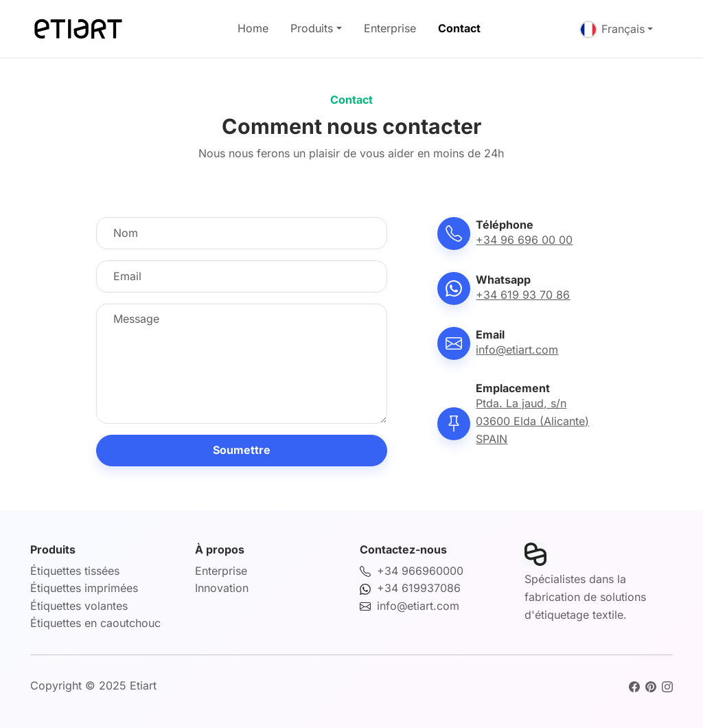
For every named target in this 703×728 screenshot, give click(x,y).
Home (253, 28)
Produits (312, 28)
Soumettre (242, 450)
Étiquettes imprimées (84, 588)
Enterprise (390, 28)
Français (613, 29)
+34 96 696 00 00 (524, 240)
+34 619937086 (419, 588)
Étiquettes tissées (75, 571)
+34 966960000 (420, 571)
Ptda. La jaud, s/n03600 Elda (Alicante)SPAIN (532, 421)
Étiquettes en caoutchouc (95, 623)
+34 (523, 295)
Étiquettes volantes (79, 606)
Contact (459, 28)
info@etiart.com (517, 350)
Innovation (222, 588)
